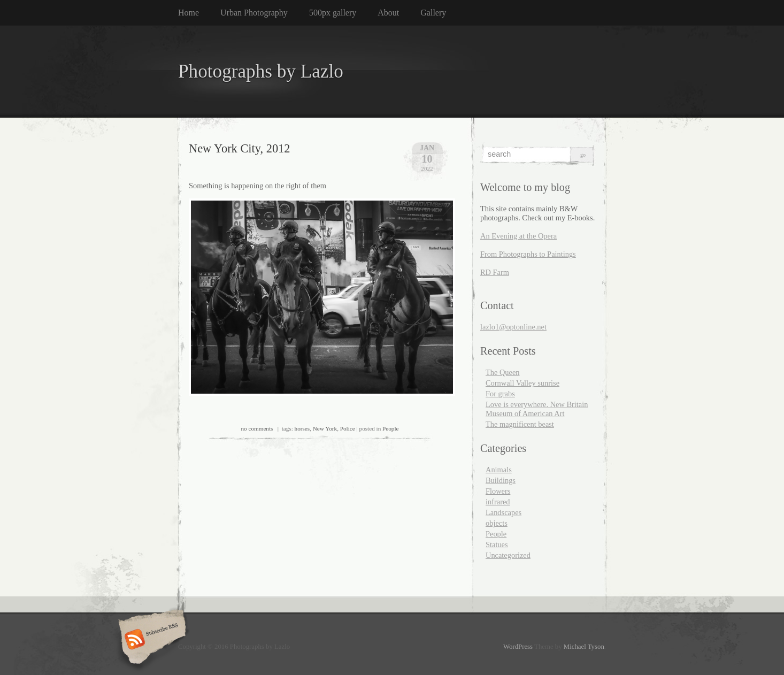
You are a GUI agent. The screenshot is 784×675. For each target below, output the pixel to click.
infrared (498, 502)
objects (497, 523)
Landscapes (504, 512)
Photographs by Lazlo (261, 71)
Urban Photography (254, 13)
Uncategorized (508, 555)
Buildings (501, 480)
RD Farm (495, 272)
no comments (257, 428)
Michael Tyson (584, 647)
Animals (499, 470)
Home (189, 13)
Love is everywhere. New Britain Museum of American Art (537, 409)
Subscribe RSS (151, 640)
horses (302, 428)
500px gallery (333, 13)
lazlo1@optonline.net (513, 327)
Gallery (433, 13)
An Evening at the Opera (518, 236)
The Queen (503, 372)
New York (325, 428)
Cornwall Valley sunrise (522, 383)
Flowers (498, 491)
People (390, 428)
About (388, 13)
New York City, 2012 (240, 148)
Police (348, 428)
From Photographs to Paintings (528, 254)
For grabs (500, 394)
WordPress (518, 647)
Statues (497, 544)
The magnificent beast (520, 424)
